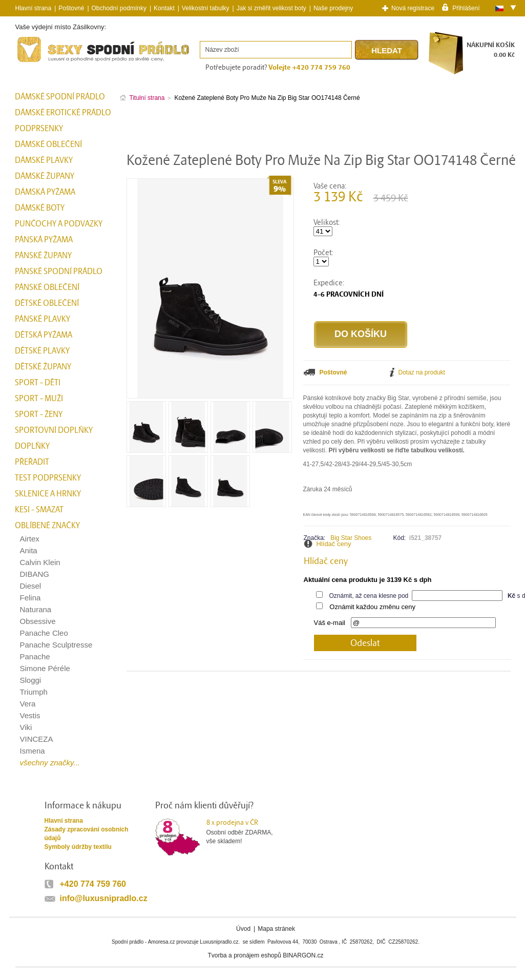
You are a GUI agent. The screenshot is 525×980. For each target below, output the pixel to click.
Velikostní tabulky (206, 8)
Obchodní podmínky (119, 8)
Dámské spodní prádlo (60, 97)
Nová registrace (413, 8)
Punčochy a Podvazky (59, 224)
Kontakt (164, 8)
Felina (30, 598)
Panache (35, 656)
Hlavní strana (64, 821)
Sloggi (31, 680)
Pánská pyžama (44, 240)
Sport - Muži (39, 399)
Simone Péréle (45, 668)
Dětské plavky (42, 351)
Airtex (30, 539)
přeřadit (32, 462)
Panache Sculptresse (56, 645)
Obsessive (38, 621)
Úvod (243, 929)
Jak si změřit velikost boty (271, 8)
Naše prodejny (333, 8)
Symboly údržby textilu (78, 847)
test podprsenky (48, 478)
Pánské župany (43, 256)
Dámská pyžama (45, 192)
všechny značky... (50, 763)
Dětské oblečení (47, 303)
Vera (28, 704)
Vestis (30, 715)
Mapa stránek (276, 929)
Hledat (387, 50)
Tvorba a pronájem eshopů (244, 955)
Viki (26, 727)
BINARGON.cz (303, 955)
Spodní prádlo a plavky (43, 62)
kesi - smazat (39, 510)
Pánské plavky (43, 319)
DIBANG (35, 574)
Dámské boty (40, 208)
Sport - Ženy (39, 414)
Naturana (36, 609)
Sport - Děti (38, 383)
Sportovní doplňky (54, 430)
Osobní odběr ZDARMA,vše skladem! (246, 831)
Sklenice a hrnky (48, 494)
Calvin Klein (40, 562)
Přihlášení (466, 8)
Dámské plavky (44, 160)
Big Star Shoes (351, 538)
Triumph (34, 692)
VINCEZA (37, 739)
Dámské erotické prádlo (63, 113)
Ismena (33, 751)
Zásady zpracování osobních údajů (87, 834)
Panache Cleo (44, 633)
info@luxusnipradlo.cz (104, 898)
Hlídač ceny (334, 544)
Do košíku (361, 334)
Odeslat (365, 643)
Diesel (31, 586)
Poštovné (71, 8)
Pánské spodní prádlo (59, 272)
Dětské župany (43, 367)
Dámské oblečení (48, 144)
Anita (29, 550)
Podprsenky (39, 129)
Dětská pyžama (44, 335)
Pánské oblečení (47, 287)
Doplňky (32, 446)
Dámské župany (45, 176)
